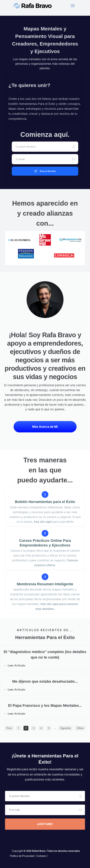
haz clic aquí (43, 522)
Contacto (41, 856)
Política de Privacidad (22, 856)
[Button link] (45, 171)
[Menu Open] (73, 6)
